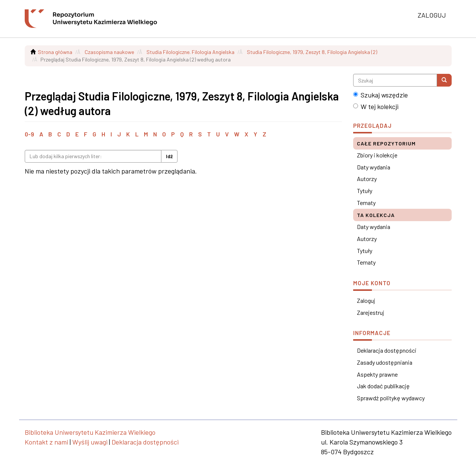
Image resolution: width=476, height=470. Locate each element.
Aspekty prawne (377, 374)
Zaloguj (366, 300)
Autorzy (367, 179)
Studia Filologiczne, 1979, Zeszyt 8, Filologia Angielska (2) (312, 52)
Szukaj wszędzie (381, 95)
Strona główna (55, 52)
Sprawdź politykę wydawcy (391, 398)
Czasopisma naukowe (109, 52)
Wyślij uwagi (90, 442)
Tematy (366, 203)
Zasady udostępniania (385, 362)
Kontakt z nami (46, 442)
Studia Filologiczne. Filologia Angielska (190, 52)
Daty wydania (374, 167)
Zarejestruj (371, 312)
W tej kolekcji (376, 106)
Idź (169, 156)
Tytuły (365, 191)
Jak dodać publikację (383, 386)
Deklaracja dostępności (387, 350)
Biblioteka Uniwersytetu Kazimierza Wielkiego (90, 432)
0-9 (29, 134)
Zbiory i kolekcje (377, 155)
